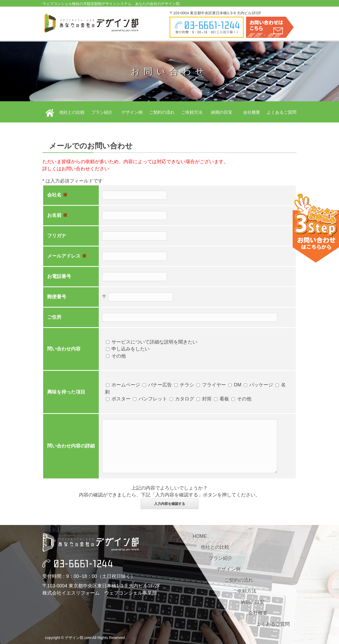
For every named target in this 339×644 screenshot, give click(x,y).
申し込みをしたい (128, 349)
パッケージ (258, 385)
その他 (116, 356)
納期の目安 (222, 112)
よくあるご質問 (282, 112)
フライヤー (211, 385)
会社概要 (252, 112)
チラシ (184, 385)
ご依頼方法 (192, 112)
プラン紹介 (102, 112)
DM (235, 385)
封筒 (204, 399)
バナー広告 (157, 385)
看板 (222, 399)
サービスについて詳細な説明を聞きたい (152, 342)
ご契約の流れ (162, 112)
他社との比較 (72, 112)
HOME (200, 536)
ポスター (118, 399)
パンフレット (150, 399)
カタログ (182, 399)
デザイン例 (132, 112)
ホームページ (123, 385)
